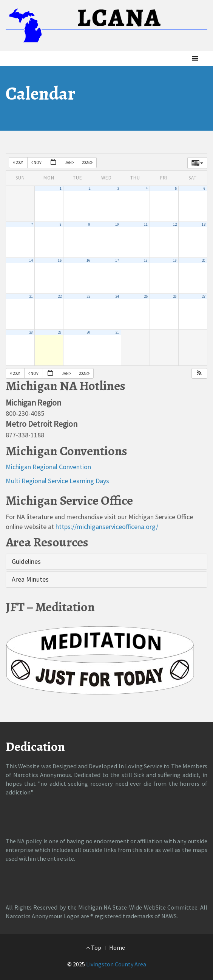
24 (117, 296)
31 (117, 332)
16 (88, 260)
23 (88, 296)
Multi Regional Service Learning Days (57, 481)
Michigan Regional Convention (48, 467)
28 (31, 332)
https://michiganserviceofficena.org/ (107, 527)
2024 (19, 162)
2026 (88, 162)
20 (204, 260)
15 (60, 260)
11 (146, 224)
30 (88, 332)
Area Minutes (30, 579)
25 (146, 296)
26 (175, 296)
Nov (37, 162)
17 (117, 260)
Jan (70, 162)
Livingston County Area (116, 964)
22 (60, 296)
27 (204, 296)
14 (31, 260)
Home (117, 947)
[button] (182, 58)
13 (204, 224)
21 (31, 296)
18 (146, 260)
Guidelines (26, 561)
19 (175, 260)
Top (94, 947)
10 (117, 224)
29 (60, 332)
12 (175, 224)
